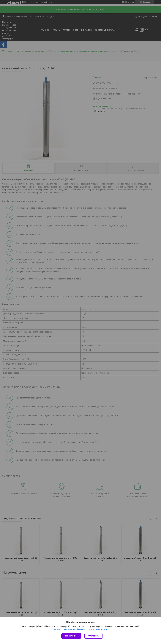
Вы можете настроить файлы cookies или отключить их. (79, 629)
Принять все (71, 636)
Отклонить (94, 636)
